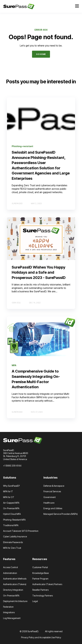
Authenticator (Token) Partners (47, 584)
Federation (8, 607)
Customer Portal (40, 567)
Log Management (12, 618)
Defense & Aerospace (54, 486)
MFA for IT (8, 491)
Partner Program (40, 579)
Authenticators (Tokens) (15, 584)
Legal (35, 601)
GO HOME (41, 54)
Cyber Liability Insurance (15, 536)
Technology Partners (43, 596)
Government (50, 497)
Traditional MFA (11, 525)
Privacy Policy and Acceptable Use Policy (41, 637)
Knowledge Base (41, 573)
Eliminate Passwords (13, 542)
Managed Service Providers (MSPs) (61, 514)
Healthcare (49, 503)
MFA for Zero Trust (12, 548)
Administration (10, 573)
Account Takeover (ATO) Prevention (21, 531)
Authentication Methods (15, 579)
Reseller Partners (40, 590)
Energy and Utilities (53, 508)
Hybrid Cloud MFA (12, 514)
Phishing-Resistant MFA (14, 520)
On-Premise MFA (11, 508)
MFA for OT (9, 497)
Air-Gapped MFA (11, 503)
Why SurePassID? (11, 486)
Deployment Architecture (15, 601)
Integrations (9, 612)
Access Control (10, 567)
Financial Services (52, 491)
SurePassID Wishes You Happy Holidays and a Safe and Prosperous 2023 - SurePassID (39, 272)
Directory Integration (13, 590)
